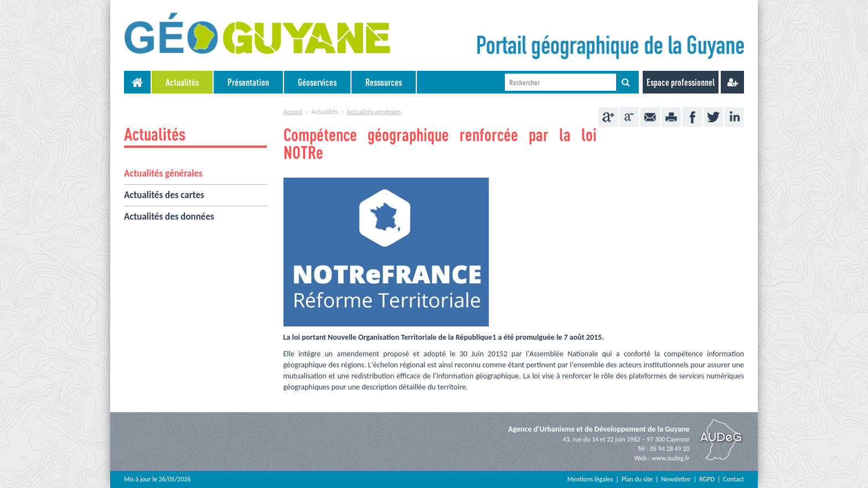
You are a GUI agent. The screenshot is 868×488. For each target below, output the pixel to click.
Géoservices (317, 82)
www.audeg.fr (671, 458)
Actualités (182, 82)
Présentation (248, 82)
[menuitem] (183, 82)
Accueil (293, 112)
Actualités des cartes (164, 195)
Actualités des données (169, 217)
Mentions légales (590, 479)
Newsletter (676, 479)
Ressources (384, 82)
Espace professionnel (681, 82)
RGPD (707, 479)
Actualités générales (163, 173)
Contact (733, 479)
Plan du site (637, 479)
